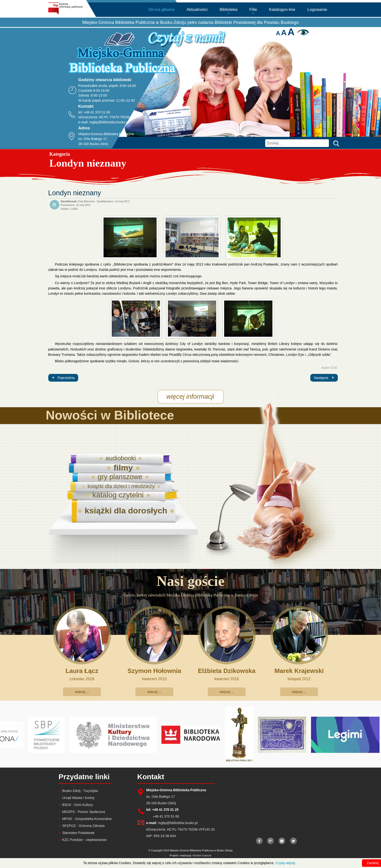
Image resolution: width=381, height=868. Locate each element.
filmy (123, 468)
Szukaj (335, 143)
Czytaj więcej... (287, 863)
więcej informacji (190, 397)
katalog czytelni (118, 495)
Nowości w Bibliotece (110, 415)
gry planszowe (120, 477)
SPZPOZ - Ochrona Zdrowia (83, 826)
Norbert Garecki (202, 855)
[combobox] (297, 143)
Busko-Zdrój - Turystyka (80, 791)
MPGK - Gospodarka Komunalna (87, 819)
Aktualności (197, 10)
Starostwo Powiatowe (78, 833)
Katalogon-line (282, 10)
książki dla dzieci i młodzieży (121, 486)
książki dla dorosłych (126, 511)
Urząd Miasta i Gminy (78, 798)
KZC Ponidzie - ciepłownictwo (84, 840)
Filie (253, 10)
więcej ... (82, 692)
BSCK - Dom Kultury (78, 805)
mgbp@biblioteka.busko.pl (109, 122)
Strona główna (162, 10)
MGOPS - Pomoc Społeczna (84, 812)
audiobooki (121, 458)
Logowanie (317, 10)
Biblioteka (229, 10)
